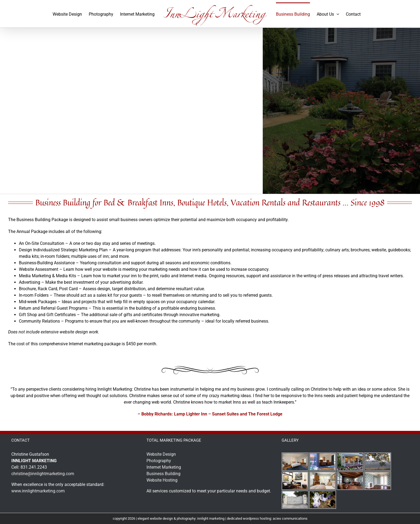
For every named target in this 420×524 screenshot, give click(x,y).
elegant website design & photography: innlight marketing (181, 518)
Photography (159, 461)
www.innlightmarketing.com (38, 491)
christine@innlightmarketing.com (43, 474)
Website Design (161, 454)
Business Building (163, 474)
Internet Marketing (164, 467)
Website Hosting (162, 480)
